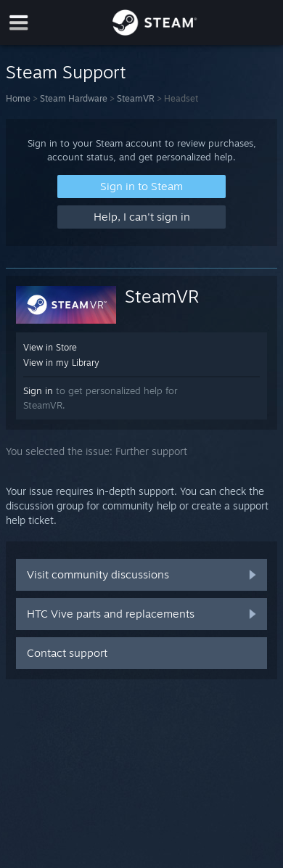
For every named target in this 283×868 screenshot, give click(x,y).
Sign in (38, 390)
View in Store (50, 347)
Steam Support (66, 72)
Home (18, 98)
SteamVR (136, 98)
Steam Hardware (74, 98)
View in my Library (61, 363)
